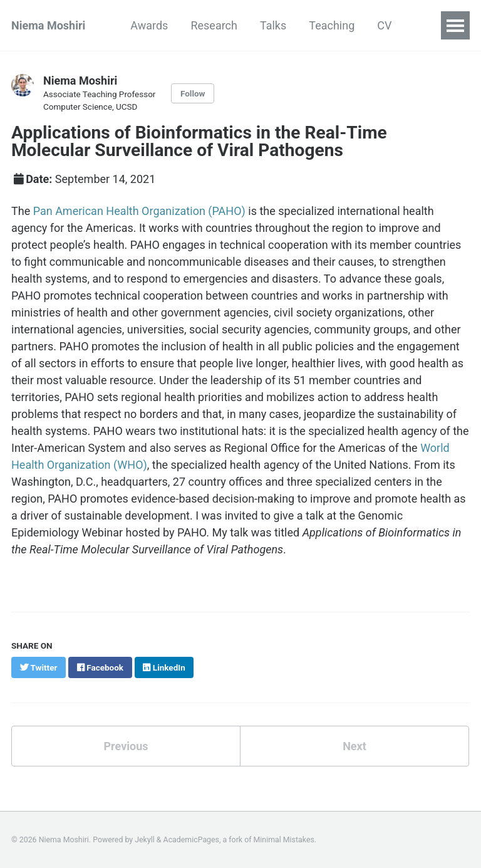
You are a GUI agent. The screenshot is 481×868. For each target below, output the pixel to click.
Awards (149, 25)
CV (384, 25)
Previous (126, 746)
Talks (273, 25)
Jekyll (145, 840)
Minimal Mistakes (284, 840)
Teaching (332, 25)
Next (354, 746)
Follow (193, 93)
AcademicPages (191, 840)
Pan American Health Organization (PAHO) (139, 211)
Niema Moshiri (48, 25)
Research (214, 25)
